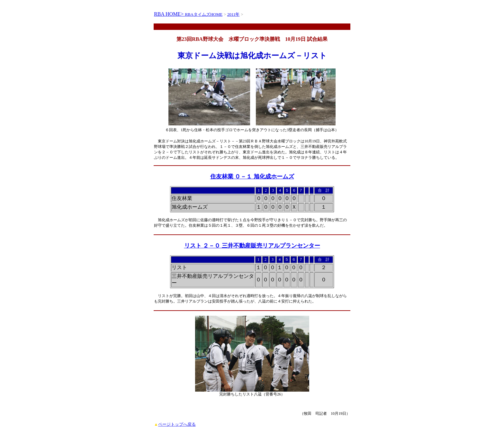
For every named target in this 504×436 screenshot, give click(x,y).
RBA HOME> (169, 14)
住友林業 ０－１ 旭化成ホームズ (252, 177)
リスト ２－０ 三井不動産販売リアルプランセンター (252, 246)
